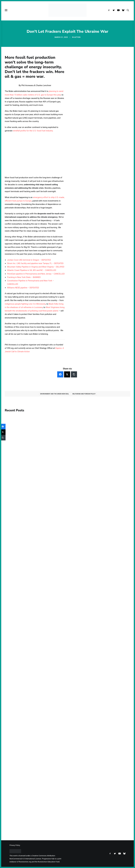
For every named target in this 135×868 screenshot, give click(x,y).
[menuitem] (109, 10)
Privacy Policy (15, 845)
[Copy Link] (74, 374)
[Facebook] (60, 374)
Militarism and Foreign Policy (84, 394)
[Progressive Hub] (67, 10)
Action (77, 37)
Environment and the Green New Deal (55, 394)
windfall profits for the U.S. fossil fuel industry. (33, 131)
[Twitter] (67, 374)
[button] (109, 10)
